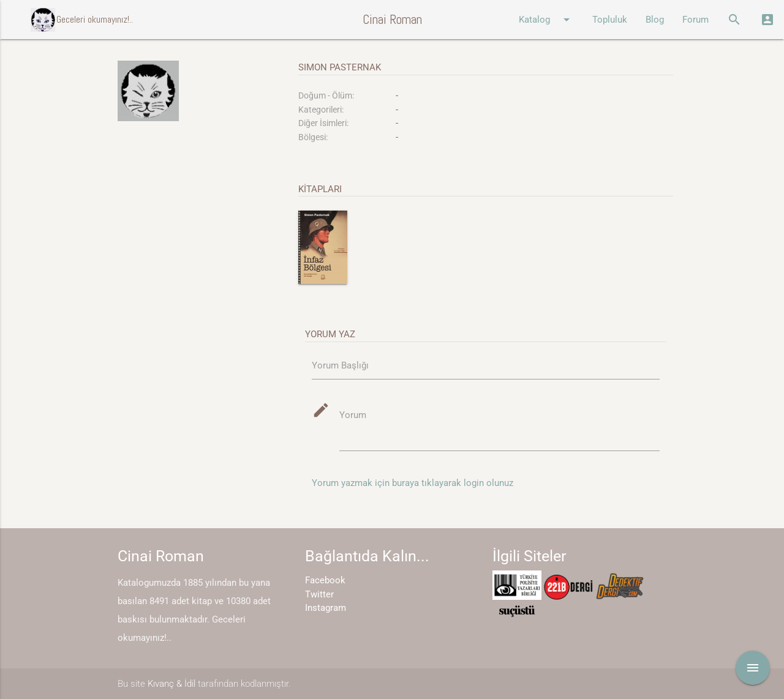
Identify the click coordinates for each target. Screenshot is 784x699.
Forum (695, 20)
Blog (655, 20)
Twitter (319, 594)
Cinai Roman (392, 19)
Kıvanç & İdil (171, 684)
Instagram (326, 608)
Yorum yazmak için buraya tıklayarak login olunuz (413, 483)
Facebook (325, 580)
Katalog (546, 20)
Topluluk (610, 20)
